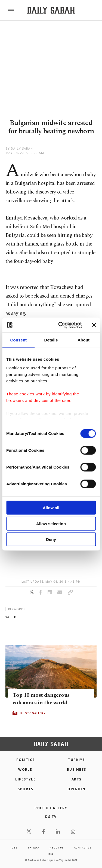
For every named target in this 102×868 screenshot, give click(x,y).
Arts (77, 779)
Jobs (14, 848)
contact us (83, 848)
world (11, 617)
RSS (51, 854)
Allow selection (51, 523)
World (25, 769)
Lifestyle (25, 779)
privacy (34, 848)
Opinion (76, 789)
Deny (51, 539)
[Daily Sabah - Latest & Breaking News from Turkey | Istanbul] (51, 10)
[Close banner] (94, 325)
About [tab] (84, 340)
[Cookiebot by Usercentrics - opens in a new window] (61, 325)
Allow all (51, 508)
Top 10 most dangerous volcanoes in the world (41, 699)
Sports (25, 789)
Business (77, 769)
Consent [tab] (18, 340)
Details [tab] (51, 340)
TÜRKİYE (76, 760)
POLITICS (26, 760)
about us (57, 848)
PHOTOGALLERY (33, 713)
